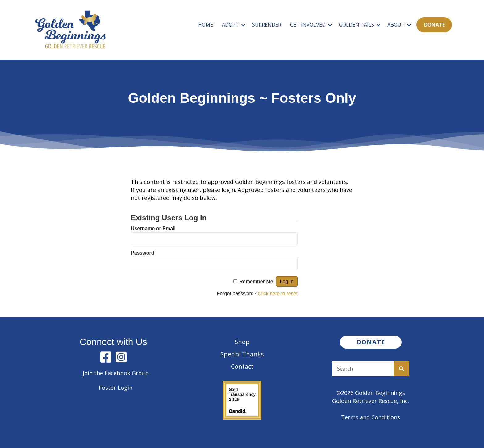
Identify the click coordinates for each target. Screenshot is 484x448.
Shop (242, 342)
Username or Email (153, 228)
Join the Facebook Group (116, 373)
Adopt (230, 25)
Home (206, 25)
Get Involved (308, 25)
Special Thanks (242, 354)
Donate (434, 25)
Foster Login (116, 388)
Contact (242, 366)
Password (143, 253)
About (396, 25)
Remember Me (256, 282)
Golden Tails (357, 25)
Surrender (267, 25)
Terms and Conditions (371, 417)
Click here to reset (278, 294)
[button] (243, 25)
